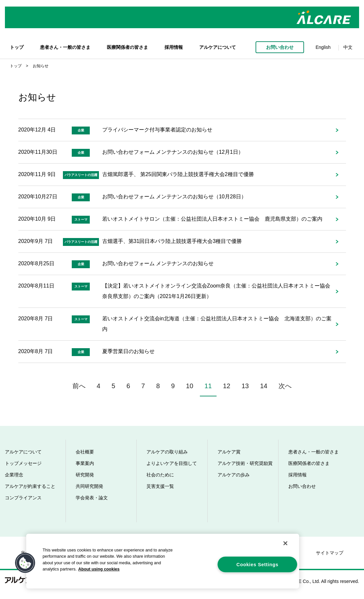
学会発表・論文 (92, 498)
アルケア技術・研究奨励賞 (245, 463)
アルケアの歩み (234, 475)
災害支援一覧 (160, 486)
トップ (17, 47)
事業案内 (85, 463)
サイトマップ (330, 553)
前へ (76, 386)
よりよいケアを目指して (172, 463)
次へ (288, 386)
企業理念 (14, 475)
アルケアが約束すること (30, 486)
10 (190, 386)
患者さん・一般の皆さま (65, 47)
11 (209, 386)
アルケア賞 (229, 452)
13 (247, 386)
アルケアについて (218, 47)
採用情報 (174, 47)
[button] (25, 563)
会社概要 (85, 452)
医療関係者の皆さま (127, 47)
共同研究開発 (89, 486)
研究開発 (85, 475)
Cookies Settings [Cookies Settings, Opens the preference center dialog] (258, 564)
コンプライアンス (23, 498)
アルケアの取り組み (167, 452)
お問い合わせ (280, 47)
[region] (163, 561)
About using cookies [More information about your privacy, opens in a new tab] (99, 569)
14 (266, 386)
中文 (348, 47)
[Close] (285, 543)
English (323, 47)
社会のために (160, 475)
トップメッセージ (23, 463)
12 (228, 386)
